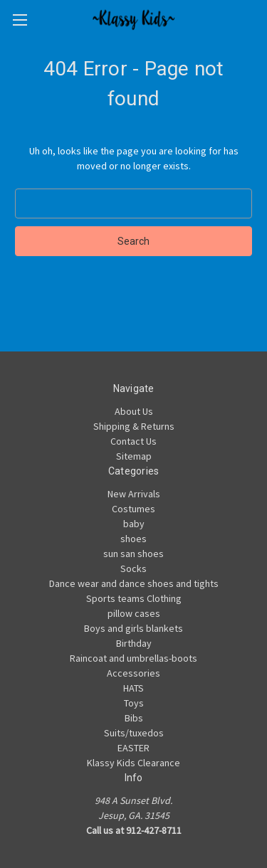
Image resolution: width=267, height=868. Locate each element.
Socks (133, 568)
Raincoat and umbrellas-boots (133, 658)
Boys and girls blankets (133, 628)
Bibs (134, 718)
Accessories (133, 673)
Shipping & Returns (134, 426)
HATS (133, 688)
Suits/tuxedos (134, 733)
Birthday (134, 643)
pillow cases (134, 613)
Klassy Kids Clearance (133, 763)
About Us (134, 411)
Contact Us (133, 441)
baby (134, 524)
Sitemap (134, 456)
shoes (133, 539)
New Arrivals (134, 494)
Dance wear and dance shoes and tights (134, 583)
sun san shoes (133, 554)
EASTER (133, 748)
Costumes (133, 509)
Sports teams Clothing (134, 598)
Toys (134, 703)
